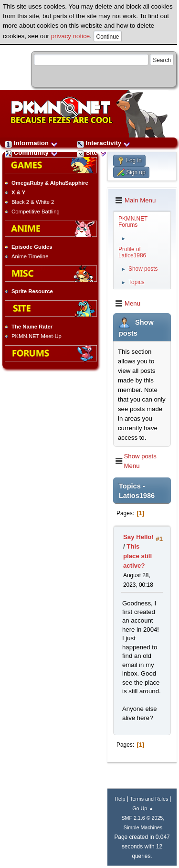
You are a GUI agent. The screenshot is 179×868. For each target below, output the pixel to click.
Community (31, 153)
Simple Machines (143, 827)
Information (31, 143)
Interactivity (104, 143)
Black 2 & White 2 (33, 202)
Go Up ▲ (143, 808)
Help (120, 799)
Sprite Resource (32, 291)
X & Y (18, 192)
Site (92, 153)
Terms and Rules (149, 799)
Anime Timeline (30, 256)
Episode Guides (32, 247)
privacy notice (71, 36)
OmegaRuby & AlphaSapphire (50, 183)
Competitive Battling (36, 212)
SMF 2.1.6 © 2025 (142, 818)
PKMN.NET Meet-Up (37, 336)
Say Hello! (138, 537)
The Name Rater (32, 327)
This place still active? (137, 556)
